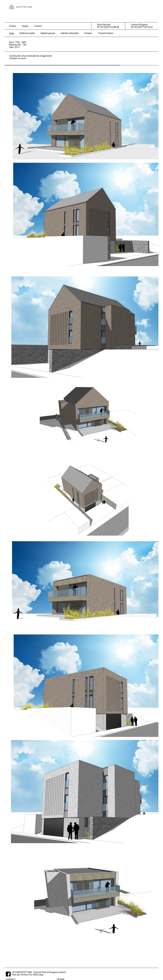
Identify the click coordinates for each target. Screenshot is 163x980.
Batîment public (27, 33)
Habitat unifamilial (70, 33)
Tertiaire (88, 33)
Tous (12, 33)
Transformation (106, 33)
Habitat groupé (48, 33)
